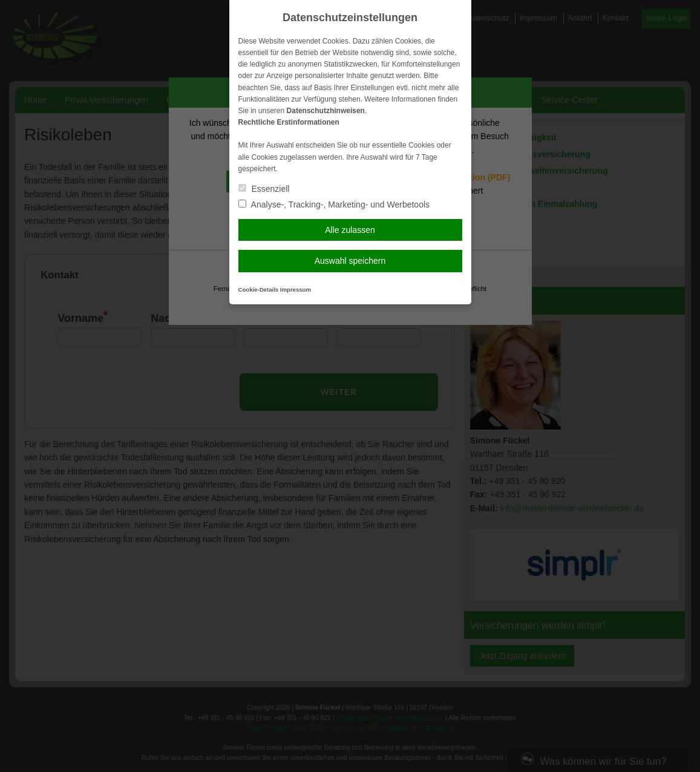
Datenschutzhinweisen (326, 111)
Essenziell (264, 189)
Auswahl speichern (350, 261)
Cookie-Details (259, 289)
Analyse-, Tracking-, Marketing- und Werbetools (334, 204)
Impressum (296, 289)
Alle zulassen (350, 230)
